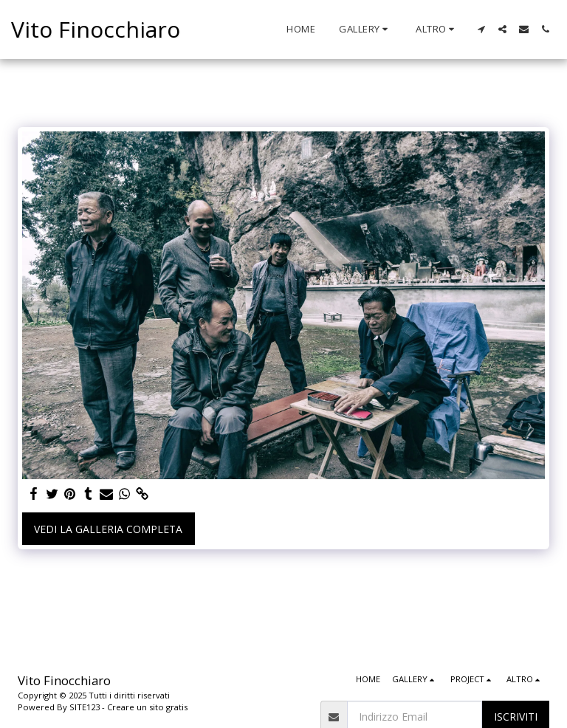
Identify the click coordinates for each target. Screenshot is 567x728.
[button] (365, 30)
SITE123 (85, 707)
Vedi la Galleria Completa (108, 529)
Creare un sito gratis (147, 707)
